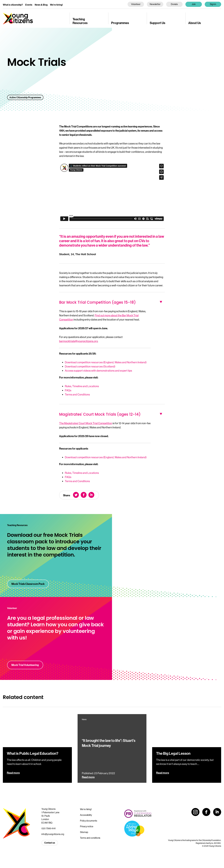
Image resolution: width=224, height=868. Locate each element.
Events (29, 5)
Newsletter (155, 4)
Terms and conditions (90, 838)
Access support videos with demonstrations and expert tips (98, 371)
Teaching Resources (80, 21)
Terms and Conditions (77, 394)
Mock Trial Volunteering (25, 665)
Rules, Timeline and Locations (82, 386)
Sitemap (84, 832)
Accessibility (86, 815)
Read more (13, 773)
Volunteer (136, 4)
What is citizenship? (13, 5)
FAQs (68, 390)
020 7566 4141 (49, 828)
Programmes (120, 23)
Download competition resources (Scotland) (90, 366)
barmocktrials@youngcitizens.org (78, 341)
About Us (195, 23)
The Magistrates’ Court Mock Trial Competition (86, 423)
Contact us (50, 843)
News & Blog (41, 5)
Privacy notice (87, 826)
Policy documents (89, 821)
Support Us (157, 23)
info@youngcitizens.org (53, 834)
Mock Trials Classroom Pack (28, 584)
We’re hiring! (56, 5)
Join (194, 4)
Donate (174, 4)
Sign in (213, 4)
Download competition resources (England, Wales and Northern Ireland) (106, 362)
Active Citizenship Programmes (25, 97)
